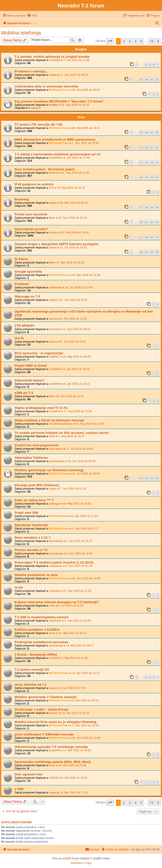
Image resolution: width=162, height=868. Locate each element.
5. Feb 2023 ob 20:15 (85, 700)
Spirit (52, 765)
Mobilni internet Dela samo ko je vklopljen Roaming (55, 722)
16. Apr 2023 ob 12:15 (86, 673)
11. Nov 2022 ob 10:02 (77, 750)
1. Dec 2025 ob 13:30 (85, 143)
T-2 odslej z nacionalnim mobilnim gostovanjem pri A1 (58, 154)
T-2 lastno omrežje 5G (32, 670)
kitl (51, 262)
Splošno (36, 108)
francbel (54, 329)
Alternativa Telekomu (31, 458)
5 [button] (141, 41)
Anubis (53, 232)
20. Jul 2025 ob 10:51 (72, 342)
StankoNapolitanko (61, 424)
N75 (52, 188)
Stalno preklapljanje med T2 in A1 (41, 408)
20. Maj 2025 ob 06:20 (77, 357)
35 (141, 132)
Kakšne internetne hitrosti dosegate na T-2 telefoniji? (57, 602)
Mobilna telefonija (21, 33)
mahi (52, 606)
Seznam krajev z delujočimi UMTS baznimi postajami (56, 244)
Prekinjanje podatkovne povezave (41, 642)
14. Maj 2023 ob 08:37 (80, 645)
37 (152, 132)
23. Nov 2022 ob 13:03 (86, 738)
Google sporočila (28, 271)
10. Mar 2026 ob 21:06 (86, 275)
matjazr (54, 300)
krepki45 (54, 750)
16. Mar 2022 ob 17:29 (74, 792)
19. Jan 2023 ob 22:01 (75, 713)
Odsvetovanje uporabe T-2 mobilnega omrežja (51, 747)
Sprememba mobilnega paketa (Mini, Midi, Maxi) (53, 762)
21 (152, 147)
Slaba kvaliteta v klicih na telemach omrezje (49, 420)
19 (141, 147)
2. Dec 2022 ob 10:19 (85, 725)
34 (157, 207)
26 (141, 252)
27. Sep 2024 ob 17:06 (77, 411)
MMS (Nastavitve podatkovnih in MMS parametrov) (55, 139)
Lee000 (54, 658)
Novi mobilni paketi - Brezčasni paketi (45, 169)
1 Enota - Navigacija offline (36, 654)
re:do (19, 587)
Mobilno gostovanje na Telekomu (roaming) (49, 470)
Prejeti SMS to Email (31, 366)
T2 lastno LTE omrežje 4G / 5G (39, 124)
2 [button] (124, 41)
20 (146, 147)
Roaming (22, 199)
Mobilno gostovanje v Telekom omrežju (46, 697)
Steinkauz (55, 621)
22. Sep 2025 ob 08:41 (76, 329)
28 (141, 177)
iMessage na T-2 (27, 296)
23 (157, 222)
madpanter (56, 566)
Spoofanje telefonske (31, 525)
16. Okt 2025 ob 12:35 (73, 319)
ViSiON (54, 778)
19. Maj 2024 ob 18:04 (77, 504)
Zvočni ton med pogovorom (37, 445)
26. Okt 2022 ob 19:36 (72, 765)
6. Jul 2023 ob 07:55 (71, 606)
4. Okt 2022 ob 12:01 (74, 778)
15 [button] (151, 41)
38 (157, 132)
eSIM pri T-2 (24, 393)
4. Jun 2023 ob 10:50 (77, 621)
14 (152, 162)
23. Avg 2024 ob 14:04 (90, 424)
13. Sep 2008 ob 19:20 (75, 105)
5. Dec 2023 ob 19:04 (79, 553)
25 (157, 478)
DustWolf (55, 60)
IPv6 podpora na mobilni (34, 184)
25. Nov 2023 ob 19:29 (86, 578)
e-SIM (19, 789)
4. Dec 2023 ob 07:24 (79, 566)
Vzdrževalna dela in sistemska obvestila (46, 86)
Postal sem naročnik (31, 214)
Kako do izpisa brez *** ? (34, 500)
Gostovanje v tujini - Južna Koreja (41, 709)
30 (146, 79)
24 (152, 478)
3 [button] (130, 41)
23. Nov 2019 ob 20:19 (72, 218)
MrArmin (54, 173)
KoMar (53, 105)
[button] (110, 41)
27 (146, 252)
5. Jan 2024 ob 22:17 (85, 528)
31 (152, 79)
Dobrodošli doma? (29, 380)
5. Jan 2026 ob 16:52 (74, 300)
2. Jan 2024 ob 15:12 (79, 541)
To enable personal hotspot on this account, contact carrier (62, 433)
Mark (52, 218)
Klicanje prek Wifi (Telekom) (37, 485)
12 (141, 162)
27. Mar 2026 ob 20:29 (70, 262)
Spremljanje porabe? (31, 229)
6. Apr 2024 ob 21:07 (85, 516)
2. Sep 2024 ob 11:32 (76, 173)
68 (146, 237)
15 (157, 162)
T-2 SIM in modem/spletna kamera (41, 617)
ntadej (53, 75)
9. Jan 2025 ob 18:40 (76, 369)
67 (141, 237)
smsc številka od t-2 (30, 685)
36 (146, 132)
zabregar (55, 504)
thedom (54, 713)
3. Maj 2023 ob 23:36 (75, 658)
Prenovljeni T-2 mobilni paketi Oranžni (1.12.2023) (54, 562)
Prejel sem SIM (26, 513)
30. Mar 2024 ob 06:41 (74, 203)
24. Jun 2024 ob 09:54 (82, 461)
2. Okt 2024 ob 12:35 (76, 60)
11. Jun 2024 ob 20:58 (86, 474)
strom (53, 319)
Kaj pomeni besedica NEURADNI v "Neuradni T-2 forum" (59, 101)
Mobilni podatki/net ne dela (36, 575)
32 (157, 79)
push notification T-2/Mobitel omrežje (44, 734)
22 (157, 147)
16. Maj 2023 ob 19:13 (72, 633)
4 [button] (135, 41)
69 (152, 237)
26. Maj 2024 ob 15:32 (71, 188)
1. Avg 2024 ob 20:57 (71, 436)
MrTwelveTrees (59, 90)
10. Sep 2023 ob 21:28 (77, 591)
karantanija (56, 449)
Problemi (22, 284)
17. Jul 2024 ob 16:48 (79, 449)
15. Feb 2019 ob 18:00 (75, 232)
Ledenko (54, 591)
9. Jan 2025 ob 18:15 (76, 384)
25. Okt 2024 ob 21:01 (70, 396)
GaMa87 (54, 357)
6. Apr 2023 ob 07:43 (73, 688)
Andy (52, 633)
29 (141, 79)
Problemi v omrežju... (31, 71)
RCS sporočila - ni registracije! (39, 353)
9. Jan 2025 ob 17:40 (76, 158)
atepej (53, 203)
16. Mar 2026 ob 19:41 (86, 128)
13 (146, 162)
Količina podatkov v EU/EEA (37, 630)
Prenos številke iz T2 (31, 550)
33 (152, 207)
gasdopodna (57, 461)
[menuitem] (32, 16)
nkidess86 (55, 287)
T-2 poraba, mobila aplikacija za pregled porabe (52, 57)
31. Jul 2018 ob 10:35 (73, 247)
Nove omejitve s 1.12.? (32, 538)
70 (157, 237)
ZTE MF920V (24, 326)
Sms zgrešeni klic (29, 774)
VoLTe (19, 338)
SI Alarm (21, 259)
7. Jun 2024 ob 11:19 (73, 489)
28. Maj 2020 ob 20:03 (86, 90)
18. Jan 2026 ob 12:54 (79, 287)
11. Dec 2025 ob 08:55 (74, 75)
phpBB (66, 858)
